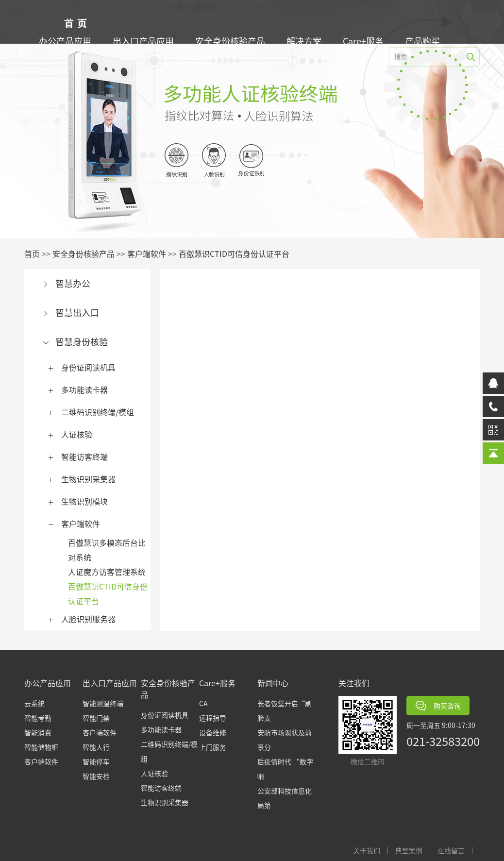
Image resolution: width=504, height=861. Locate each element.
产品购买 (425, 41)
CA (203, 703)
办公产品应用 (67, 41)
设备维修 (213, 732)
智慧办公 (75, 283)
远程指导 (213, 718)
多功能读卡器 (87, 389)
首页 (34, 253)
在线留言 (454, 851)
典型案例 (411, 851)
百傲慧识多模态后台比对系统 (109, 550)
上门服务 (213, 747)
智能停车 (96, 761)
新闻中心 (273, 683)
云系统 (34, 703)
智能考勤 (38, 718)
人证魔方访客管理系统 (109, 572)
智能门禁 (96, 718)
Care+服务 (366, 41)
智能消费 (38, 732)
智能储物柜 (41, 747)
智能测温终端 (103, 703)
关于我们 (369, 851)
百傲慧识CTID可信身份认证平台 (236, 253)
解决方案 (306, 41)
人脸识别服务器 (91, 619)
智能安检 (96, 776)
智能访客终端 (87, 456)
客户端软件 (149, 253)
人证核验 (79, 434)
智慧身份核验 (84, 341)
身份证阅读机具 (91, 367)
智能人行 (96, 747)
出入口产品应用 (146, 41)
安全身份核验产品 (233, 41)
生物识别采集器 (91, 479)
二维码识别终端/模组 (100, 412)
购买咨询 (438, 706)
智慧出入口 (80, 312)
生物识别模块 (87, 501)
